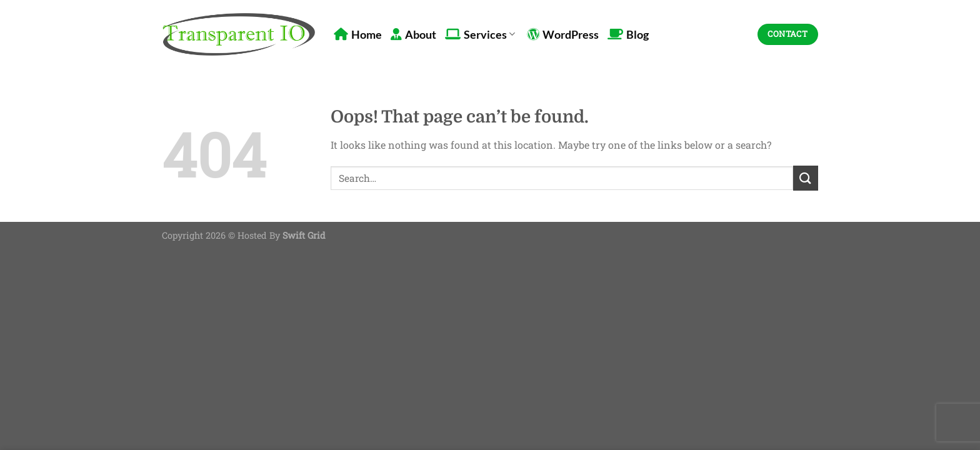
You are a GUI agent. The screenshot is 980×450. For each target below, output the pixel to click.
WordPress (563, 35)
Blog (628, 35)
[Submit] (806, 178)
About (413, 35)
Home (358, 35)
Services (480, 35)
